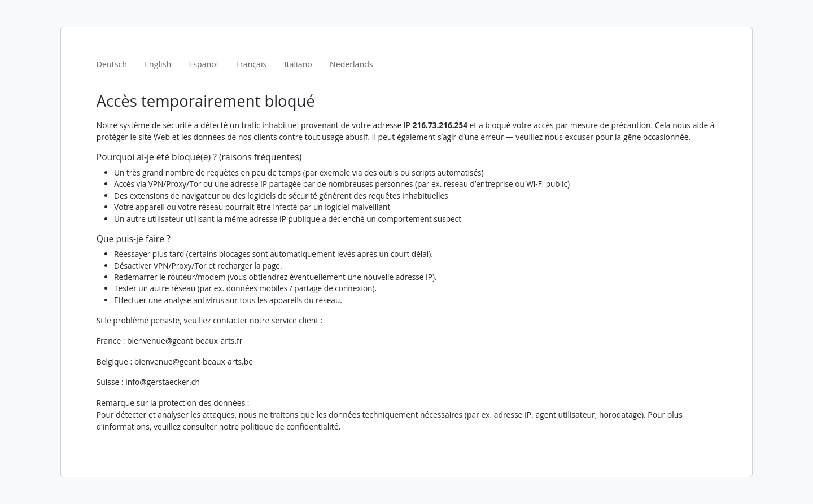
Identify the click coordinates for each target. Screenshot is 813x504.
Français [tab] (252, 64)
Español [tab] (203, 64)
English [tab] (158, 64)
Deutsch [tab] (112, 64)
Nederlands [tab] (351, 64)
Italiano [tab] (298, 64)
